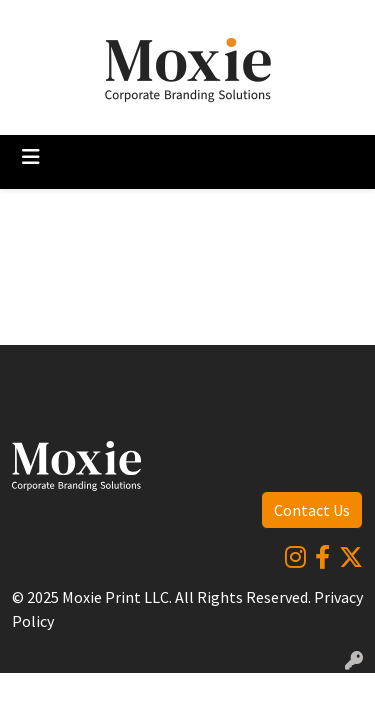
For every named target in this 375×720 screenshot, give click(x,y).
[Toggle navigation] (31, 157)
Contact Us (312, 510)
